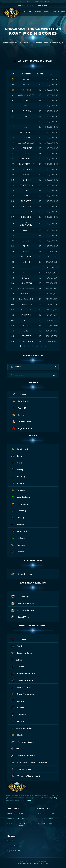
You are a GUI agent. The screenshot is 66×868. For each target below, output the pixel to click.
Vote (63, 12)
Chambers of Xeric (23, 755)
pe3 (26, 320)
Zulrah (16, 660)
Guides (51, 813)
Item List (40, 813)
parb (26, 106)
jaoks (26, 230)
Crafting (18, 517)
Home (24, 12)
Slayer (17, 456)
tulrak (26, 138)
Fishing (18, 483)
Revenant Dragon (23, 742)
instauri (26, 315)
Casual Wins (20, 617)
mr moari (26, 90)
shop (29, 800)
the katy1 (26, 201)
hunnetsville (26, 164)
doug (26, 191)
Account (21, 818)
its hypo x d (26, 294)
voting (55, 798)
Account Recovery (14, 846)
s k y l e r (26, 206)
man (26, 196)
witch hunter (26, 95)
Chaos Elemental (22, 680)
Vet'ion (17, 721)
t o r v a (26, 85)
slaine (26, 101)
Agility (17, 463)
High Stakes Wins (23, 603)
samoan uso (26, 299)
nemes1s (26, 180)
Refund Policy (44, 864)
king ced (26, 217)
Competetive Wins (23, 610)
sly (26, 127)
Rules (51, 818)
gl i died (26, 241)
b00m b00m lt (26, 257)
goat (26, 79)
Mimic (17, 735)
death (26, 246)
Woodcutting (20, 497)
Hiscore (20, 813)
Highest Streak (22, 428)
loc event (26, 175)
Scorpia (18, 701)
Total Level (20, 449)
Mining (17, 469)
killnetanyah (26, 341)
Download (55, 12)
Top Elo (19, 415)
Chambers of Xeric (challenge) (29, 762)
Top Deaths (21, 401)
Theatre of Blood (22, 769)
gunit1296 (26, 304)
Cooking (18, 490)
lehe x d (26, 111)
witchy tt (26, 267)
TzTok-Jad (19, 639)
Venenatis (19, 714)
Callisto (18, 707)
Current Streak (22, 421)
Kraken (18, 666)
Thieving (18, 524)
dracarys (26, 326)
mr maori (26, 310)
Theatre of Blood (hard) (26, 776)
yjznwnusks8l (26, 143)
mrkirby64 (26, 283)
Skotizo (18, 646)
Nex (16, 748)
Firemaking (19, 504)
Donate (38, 12)
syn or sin (26, 169)
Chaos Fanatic (21, 687)
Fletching (19, 510)
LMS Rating (20, 596)
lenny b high (26, 159)
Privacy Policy (34, 864)
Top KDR (19, 408)
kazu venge (26, 132)
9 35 (26, 331)
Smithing (18, 476)
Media (51, 823)
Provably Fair (41, 823)
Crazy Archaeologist (24, 694)
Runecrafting (20, 531)
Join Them (42, 5)
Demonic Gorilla (22, 728)
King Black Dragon (23, 673)
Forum (31, 12)
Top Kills (19, 394)
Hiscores (46, 12)
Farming (18, 545)
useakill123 (26, 148)
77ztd (26, 273)
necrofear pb (26, 289)
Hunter (17, 551)
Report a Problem (14, 851)
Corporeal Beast (22, 653)
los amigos (26, 212)
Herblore (18, 538)
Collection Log (21, 574)
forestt (26, 336)
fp (26, 116)
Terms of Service (23, 864)
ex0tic (26, 262)
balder (26, 278)
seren (26, 251)
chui (26, 153)
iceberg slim (26, 185)
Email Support (13, 841)
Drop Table (41, 818)
